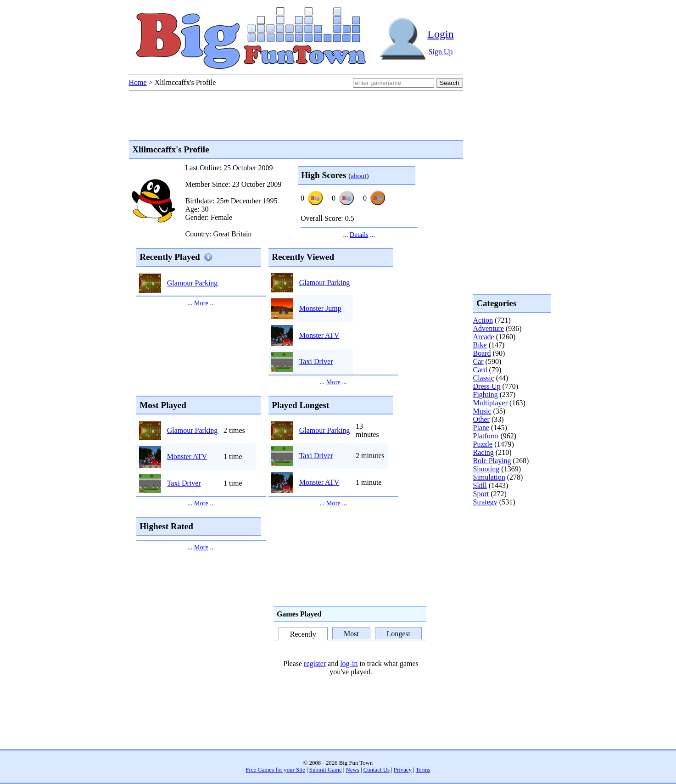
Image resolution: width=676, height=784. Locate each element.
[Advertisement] (510, 543)
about (358, 176)
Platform (486, 436)
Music (482, 411)
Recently (303, 634)
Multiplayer (491, 403)
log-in (349, 664)
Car (478, 361)
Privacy (403, 770)
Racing (483, 452)
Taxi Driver (316, 361)
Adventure (489, 328)
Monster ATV (319, 335)
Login (440, 34)
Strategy (485, 502)
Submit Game (326, 770)
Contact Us (377, 770)
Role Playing (492, 461)
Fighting (486, 395)
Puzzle (483, 444)
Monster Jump (320, 308)
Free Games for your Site (276, 770)
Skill (480, 485)
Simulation (489, 477)
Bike (480, 345)
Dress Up (487, 386)
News (353, 770)
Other (481, 419)
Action (483, 320)
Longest (398, 633)
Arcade (484, 337)
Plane (481, 428)
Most (351, 633)
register (315, 664)
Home (138, 82)
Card (480, 370)
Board (482, 353)
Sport (481, 494)
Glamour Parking (193, 283)
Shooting (486, 469)
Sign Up (441, 52)
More (201, 303)
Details (359, 235)
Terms (423, 770)
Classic (484, 378)
